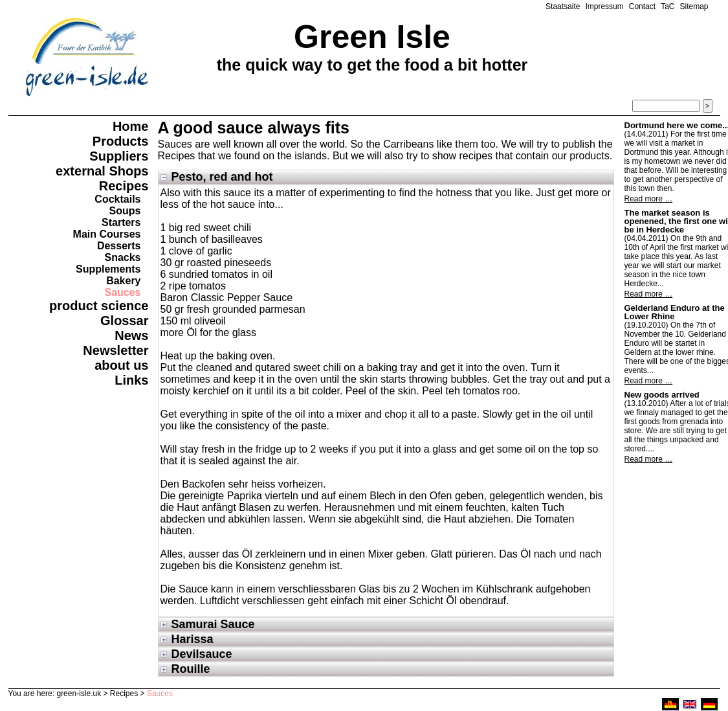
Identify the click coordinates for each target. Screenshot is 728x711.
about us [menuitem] (121, 365)
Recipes (124, 694)
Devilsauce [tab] (202, 654)
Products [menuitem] (121, 141)
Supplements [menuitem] (108, 269)
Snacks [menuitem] (122, 257)
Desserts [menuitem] (119, 246)
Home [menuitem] (131, 126)
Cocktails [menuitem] (117, 199)
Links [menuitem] (131, 380)
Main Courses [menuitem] (107, 234)
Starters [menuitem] (121, 222)
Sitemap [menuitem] (694, 6)
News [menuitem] (131, 335)
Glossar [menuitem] (124, 321)
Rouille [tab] (191, 669)
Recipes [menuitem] (124, 186)
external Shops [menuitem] (102, 171)
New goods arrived (662, 395)
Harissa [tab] (193, 639)
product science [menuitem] (99, 306)
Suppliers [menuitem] (119, 156)
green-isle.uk (79, 694)
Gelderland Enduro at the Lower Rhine (675, 312)
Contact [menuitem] (642, 6)
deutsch (709, 704)
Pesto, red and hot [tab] (222, 177)
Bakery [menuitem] (123, 281)
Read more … (649, 199)
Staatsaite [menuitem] (563, 6)
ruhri (670, 704)
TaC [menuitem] (667, 6)
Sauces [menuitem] (122, 292)
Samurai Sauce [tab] (213, 624)
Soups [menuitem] (125, 211)
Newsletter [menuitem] (116, 350)
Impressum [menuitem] (604, 6)
